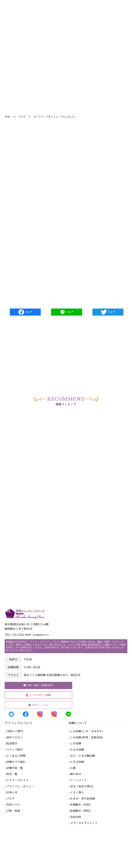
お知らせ (12, 793)
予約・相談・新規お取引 (40, 685)
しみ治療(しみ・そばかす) (87, 731)
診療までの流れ (16, 762)
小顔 (73, 768)
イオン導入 (77, 793)
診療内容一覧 (15, 768)
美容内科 (76, 817)
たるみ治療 (77, 750)
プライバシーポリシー (20, 787)
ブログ (10, 799)
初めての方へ (15, 738)
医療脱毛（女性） (81, 805)
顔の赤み (76, 774)
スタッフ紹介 (15, 750)
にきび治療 (77, 762)
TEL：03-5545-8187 (27, 635)
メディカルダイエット (84, 823)
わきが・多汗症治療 (82, 799)
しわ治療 (76, 744)
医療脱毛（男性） (81, 811)
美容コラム (13, 805)
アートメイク (78, 780)
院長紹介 (12, 744)
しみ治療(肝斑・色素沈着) (87, 738)
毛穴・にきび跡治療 (82, 756)
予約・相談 (13, 811)
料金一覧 (12, 774)
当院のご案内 (15, 731)
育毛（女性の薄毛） (82, 787)
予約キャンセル (40, 705)
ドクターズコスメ (17, 780)
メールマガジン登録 (40, 695)
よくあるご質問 (16, 756)
